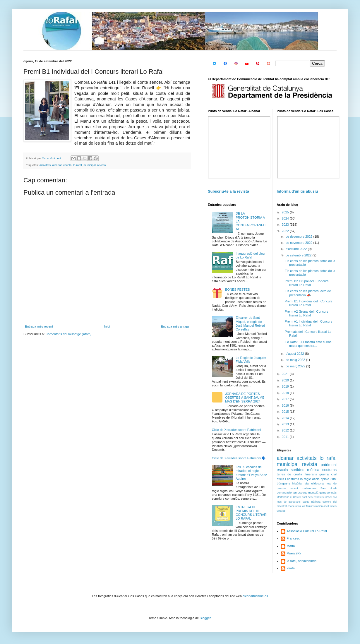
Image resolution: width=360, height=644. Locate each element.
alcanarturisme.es (255, 596)
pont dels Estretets (313, 497)
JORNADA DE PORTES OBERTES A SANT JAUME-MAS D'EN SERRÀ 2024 (245, 398)
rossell (328, 497)
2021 (286, 374)
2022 (286, 231)
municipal (90, 165)
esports (302, 493)
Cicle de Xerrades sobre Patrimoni (236, 430)
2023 (286, 225)
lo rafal (78, 165)
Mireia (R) (294, 553)
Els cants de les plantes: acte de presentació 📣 (308, 293)
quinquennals (328, 493)
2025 (286, 212)
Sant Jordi (329, 488)
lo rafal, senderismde (301, 561)
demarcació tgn (287, 493)
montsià (313, 493)
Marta (291, 546)
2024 (286, 218)
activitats (45, 165)
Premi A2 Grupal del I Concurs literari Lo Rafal (307, 313)
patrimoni (329, 465)
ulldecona (318, 483)
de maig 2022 (296, 360)
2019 (286, 386)
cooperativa (294, 506)
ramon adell (322, 506)
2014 (286, 418)
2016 (286, 405)
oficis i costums (288, 479)
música (313, 470)
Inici (107, 326)
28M (334, 479)
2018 (286, 393)
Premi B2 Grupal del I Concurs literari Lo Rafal (307, 283)
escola (67, 165)
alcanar (57, 165)
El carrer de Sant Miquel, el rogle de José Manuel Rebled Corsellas (250, 323)
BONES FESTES (237, 290)
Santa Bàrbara (312, 502)
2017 (286, 399)
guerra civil (328, 474)
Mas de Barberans (289, 502)
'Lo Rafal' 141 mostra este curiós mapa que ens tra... (308, 344)
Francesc (293, 538)
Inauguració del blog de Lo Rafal (250, 255)
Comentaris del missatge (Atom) (68, 334)
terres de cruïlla (290, 474)
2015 (286, 412)
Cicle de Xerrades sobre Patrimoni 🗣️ (239, 458)
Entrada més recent (39, 326)
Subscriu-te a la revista (228, 191)
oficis (316, 479)
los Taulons (308, 506)
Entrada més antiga (175, 326)
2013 (286, 424)
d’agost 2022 (295, 354)
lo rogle (306, 479)
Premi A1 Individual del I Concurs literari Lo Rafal (308, 323)
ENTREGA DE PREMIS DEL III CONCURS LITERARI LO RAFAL (251, 513)
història (297, 483)
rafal (306, 483)
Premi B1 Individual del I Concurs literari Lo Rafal (309, 303)
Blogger (205, 618)
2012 (286, 430)
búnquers (284, 483)
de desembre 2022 (300, 237)
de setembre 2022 (299, 255)
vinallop (281, 511)
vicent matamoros (303, 488)
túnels (333, 506)
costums (329, 470)
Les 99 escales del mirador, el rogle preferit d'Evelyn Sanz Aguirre (251, 473)
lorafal (291, 568)
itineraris (311, 474)
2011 (286, 437)
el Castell (295, 497)
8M (335, 497)
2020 (286, 380)
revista (101, 165)
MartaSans (283, 497)
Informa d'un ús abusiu (298, 191)
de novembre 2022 (300, 243)
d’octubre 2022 (297, 249)
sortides (297, 470)
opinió (325, 479)
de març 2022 (296, 366)
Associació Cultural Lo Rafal (307, 531)
